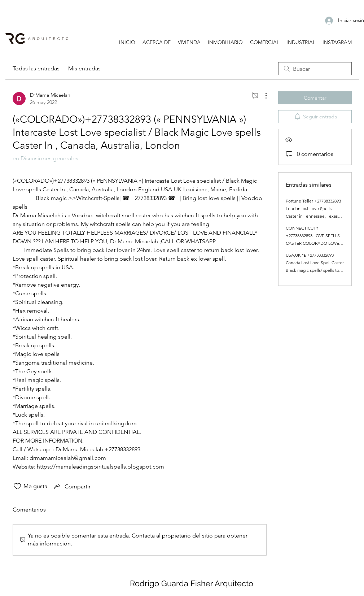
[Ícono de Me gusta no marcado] (17, 486)
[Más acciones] (262, 96)
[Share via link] (72, 486)
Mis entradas (84, 68)
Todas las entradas (36, 68)
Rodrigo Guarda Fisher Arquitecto (192, 583)
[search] (315, 69)
